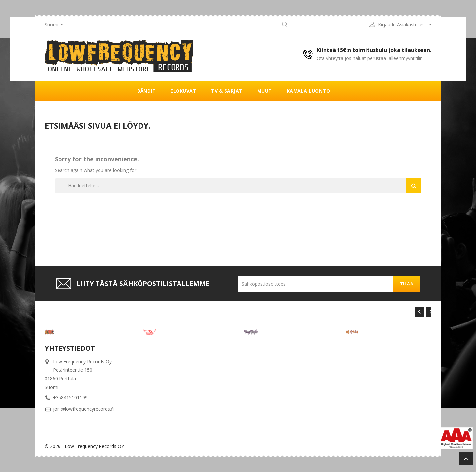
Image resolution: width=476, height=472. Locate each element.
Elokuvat (183, 91)
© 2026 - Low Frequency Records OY (84, 446)
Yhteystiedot (70, 348)
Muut (265, 91)
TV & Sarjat (227, 91)
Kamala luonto (308, 91)
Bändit (146, 91)
